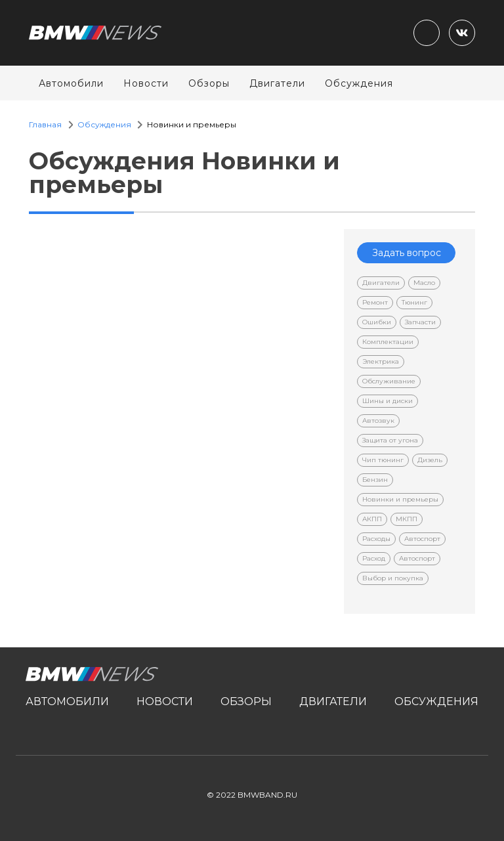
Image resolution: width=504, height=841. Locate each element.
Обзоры (209, 83)
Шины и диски (388, 401)
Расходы (376, 539)
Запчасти (420, 322)
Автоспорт (422, 539)
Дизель (430, 460)
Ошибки (377, 322)
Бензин (375, 480)
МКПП (407, 519)
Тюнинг (414, 302)
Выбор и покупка (393, 578)
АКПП (372, 519)
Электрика (381, 361)
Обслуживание (389, 381)
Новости (146, 83)
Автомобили (71, 83)
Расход (374, 558)
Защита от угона (390, 440)
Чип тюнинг (383, 460)
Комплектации (388, 342)
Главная (45, 124)
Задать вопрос (407, 253)
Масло (424, 283)
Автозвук (378, 420)
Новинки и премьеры (400, 499)
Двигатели (277, 83)
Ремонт (375, 302)
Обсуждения (359, 83)
